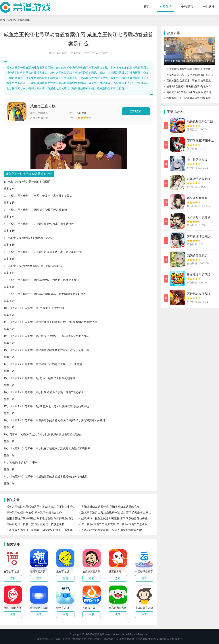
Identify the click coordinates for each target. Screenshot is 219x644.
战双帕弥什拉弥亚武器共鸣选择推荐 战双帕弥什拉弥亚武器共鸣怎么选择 (117, 518)
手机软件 (209, 6)
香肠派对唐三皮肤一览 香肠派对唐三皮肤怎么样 (35, 524)
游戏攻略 (25, 20)
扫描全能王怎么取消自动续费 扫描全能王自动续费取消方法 (191, 98)
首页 (147, 6)
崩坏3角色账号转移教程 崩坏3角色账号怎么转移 (191, 86)
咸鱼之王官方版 (43, 106)
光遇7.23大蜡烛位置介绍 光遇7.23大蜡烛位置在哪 (112, 530)
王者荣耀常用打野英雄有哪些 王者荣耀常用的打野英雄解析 (191, 69)
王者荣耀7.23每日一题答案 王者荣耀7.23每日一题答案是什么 (42, 530)
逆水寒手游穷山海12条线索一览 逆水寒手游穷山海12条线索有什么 (117, 512)
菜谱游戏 (62, 53)
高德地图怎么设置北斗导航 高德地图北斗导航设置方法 (191, 81)
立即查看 (136, 111)
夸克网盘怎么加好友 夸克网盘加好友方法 (190, 75)
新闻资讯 (165, 6)
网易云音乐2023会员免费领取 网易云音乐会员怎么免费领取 (191, 92)
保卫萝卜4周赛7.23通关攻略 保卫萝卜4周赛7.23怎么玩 (114, 524)
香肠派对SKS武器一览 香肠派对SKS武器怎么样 (110, 507)
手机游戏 (187, 6)
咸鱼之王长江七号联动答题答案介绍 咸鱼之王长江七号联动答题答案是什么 (42, 507)
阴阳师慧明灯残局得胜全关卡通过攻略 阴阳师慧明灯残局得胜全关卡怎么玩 (42, 518)
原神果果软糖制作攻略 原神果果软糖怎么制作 (34, 512)
